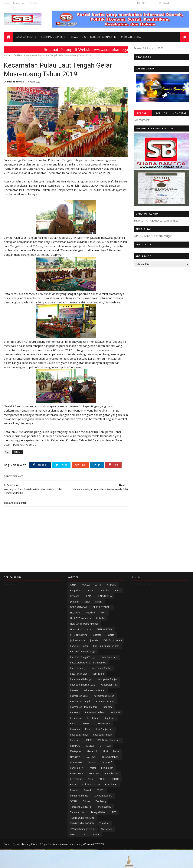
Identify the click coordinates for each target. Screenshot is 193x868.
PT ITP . (101, 790)
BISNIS (88, 596)
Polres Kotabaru (91, 785)
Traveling (104, 823)
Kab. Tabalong (78, 668)
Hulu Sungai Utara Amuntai (84, 624)
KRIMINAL (75, 746)
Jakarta (111, 635)
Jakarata (97, 635)
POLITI (102, 779)
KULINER (90, 746)
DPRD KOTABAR (79, 607)
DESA (87, 602)
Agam (73, 585)
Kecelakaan (93, 718)
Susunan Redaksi (26, 37)
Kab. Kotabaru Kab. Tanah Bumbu (88, 663)
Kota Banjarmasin (103, 735)
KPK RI (89, 740)
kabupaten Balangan (81, 679)
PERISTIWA (94, 774)
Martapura (76, 751)
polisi (90, 779)
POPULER (161, 113)
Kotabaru (75, 740)
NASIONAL (91, 757)
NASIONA (75, 757)
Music (116, 751)
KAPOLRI (115, 712)
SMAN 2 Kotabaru (103, 796)
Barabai (105, 591)
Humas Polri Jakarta (81, 629)
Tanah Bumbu (104, 807)
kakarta (74, 690)
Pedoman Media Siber (54, 37)
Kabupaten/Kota (131, 37)
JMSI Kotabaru (77, 640)
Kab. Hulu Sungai (79, 646)
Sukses (87, 801)
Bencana (75, 596)
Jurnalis (94, 640)
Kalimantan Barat (79, 696)
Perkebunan (112, 774)
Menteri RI (92, 751)
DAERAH (18, 55)
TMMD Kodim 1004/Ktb (82, 818)
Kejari (73, 724)
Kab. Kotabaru (109, 657)
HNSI (104, 613)
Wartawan (107, 829)
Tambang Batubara (80, 807)
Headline (91, 613)
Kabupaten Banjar (107, 679)
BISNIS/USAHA (104, 596)
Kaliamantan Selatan (94, 690)
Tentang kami (20, 3)
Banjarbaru (76, 591)
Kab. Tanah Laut (79, 674)
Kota (88, 729)
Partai (93, 768)
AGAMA (86, 585)
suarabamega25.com (28, 844)
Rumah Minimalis (79, 796)
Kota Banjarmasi (79, 735)
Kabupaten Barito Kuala (83, 685)
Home (7, 3)
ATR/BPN (111, 585)
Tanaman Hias (78, 812)
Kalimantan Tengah (80, 701)
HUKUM (100, 618)
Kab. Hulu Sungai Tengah (83, 657)
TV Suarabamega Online (83, 829)
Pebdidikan (107, 768)
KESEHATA (87, 724)
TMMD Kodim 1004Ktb (82, 823)
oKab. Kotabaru (111, 757)
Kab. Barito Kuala (113, 640)
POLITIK (115, 779)
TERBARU (143, 113)
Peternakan (76, 779)
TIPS (114, 812)
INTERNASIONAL (79, 635)
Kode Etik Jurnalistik (103, 37)
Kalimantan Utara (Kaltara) (84, 707)
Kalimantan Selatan (104, 696)
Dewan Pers (78, 37)
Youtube (95, 835)
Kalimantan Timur (105, 701)
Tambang (101, 801)
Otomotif (107, 762)
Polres (74, 785)
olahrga (92, 762)
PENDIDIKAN (77, 774)
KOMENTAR (180, 113)
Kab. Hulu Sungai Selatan (106, 646)
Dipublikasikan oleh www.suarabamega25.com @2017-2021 (74, 844)
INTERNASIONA (105, 629)
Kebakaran (76, 718)
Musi (105, 751)
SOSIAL (74, 801)
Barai (118, 591)
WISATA (74, 835)
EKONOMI (75, 613)
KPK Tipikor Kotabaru (109, 740)
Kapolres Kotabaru (95, 712)
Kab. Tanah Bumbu (101, 668)
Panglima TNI (77, 768)
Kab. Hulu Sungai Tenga (83, 651)
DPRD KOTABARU (102, 607)
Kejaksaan (110, 718)
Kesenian (75, 729)
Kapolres (75, 712)
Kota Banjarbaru (104, 729)
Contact (33, 3)
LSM (109, 746)
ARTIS (98, 585)
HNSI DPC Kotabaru (80, 618)
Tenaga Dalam (99, 812)
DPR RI (99, 602)
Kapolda (108, 707)
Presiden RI (111, 785)
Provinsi (74, 790)
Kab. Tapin (98, 674)
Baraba (92, 591)
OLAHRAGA (76, 762)
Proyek (88, 790)
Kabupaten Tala (109, 685)
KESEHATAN (104, 724)
